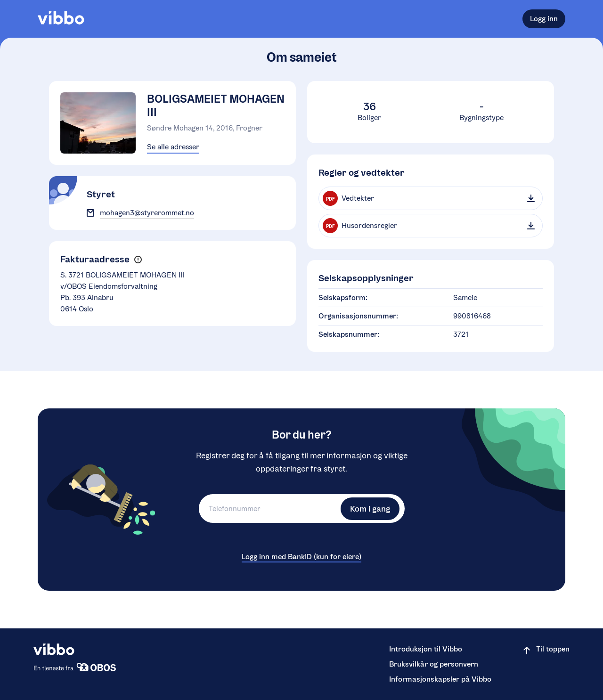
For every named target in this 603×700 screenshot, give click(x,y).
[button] (138, 260)
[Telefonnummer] (269, 509)
